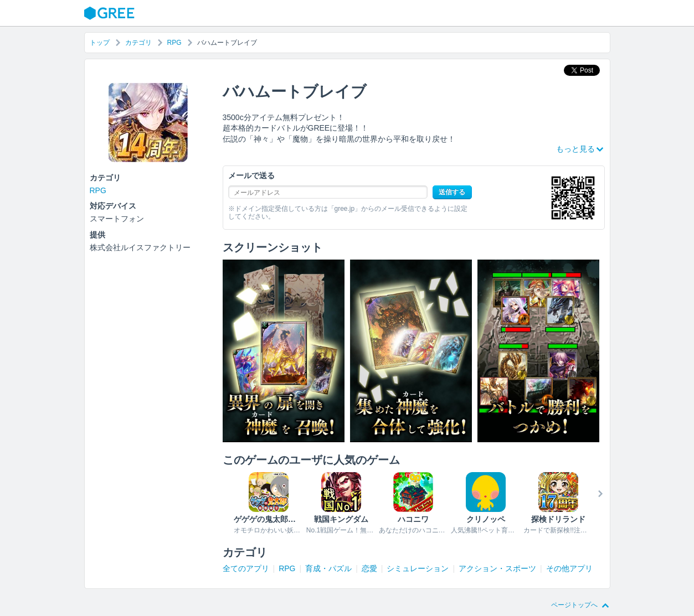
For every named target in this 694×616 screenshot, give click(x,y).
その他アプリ (569, 568)
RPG (174, 43)
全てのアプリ (246, 568)
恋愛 (369, 568)
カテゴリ (138, 43)
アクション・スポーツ (497, 568)
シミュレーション (418, 568)
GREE (111, 13)
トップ (100, 43)
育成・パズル (328, 568)
